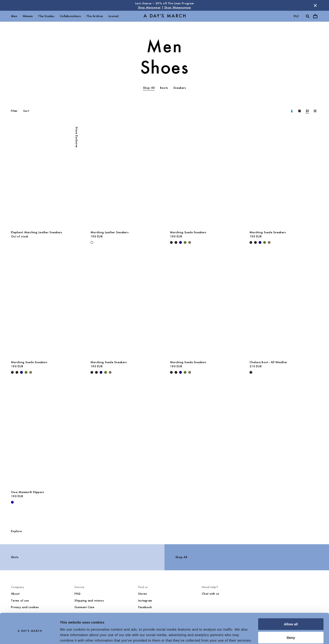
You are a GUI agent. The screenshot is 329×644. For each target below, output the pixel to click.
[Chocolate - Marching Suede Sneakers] (176, 242)
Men (14, 16)
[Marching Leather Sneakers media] (125, 176)
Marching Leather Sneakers (110, 232)
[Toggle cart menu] (315, 16)
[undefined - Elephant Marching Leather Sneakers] (12, 242)
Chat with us (210, 594)
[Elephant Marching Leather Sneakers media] (45, 176)
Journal (113, 16)
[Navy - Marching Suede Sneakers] (180, 242)
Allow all (291, 606)
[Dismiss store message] (315, 5)
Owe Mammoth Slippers (28, 492)
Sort (26, 111)
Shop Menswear (149, 7)
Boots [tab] (164, 88)
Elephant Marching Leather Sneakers (37, 232)
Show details (70, 635)
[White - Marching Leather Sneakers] (92, 242)
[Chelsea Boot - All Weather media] (284, 306)
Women (28, 16)
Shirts (15, 557)
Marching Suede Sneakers (188, 232)
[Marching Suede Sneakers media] (204, 176)
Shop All (181, 557)
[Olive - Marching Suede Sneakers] (185, 242)
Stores (143, 594)
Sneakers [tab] (180, 88)
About (15, 594)
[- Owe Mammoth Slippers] (12, 502)
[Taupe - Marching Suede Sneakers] (190, 242)
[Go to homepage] (164, 16)
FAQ (77, 594)
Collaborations (70, 16)
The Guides (46, 16)
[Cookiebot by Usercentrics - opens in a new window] (30, 635)
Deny (291, 619)
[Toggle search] (308, 16)
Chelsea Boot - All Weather (268, 362)
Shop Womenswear (178, 7)
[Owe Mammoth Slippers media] (45, 436)
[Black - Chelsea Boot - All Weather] (251, 372)
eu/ (296, 16)
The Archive (95, 16)
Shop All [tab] (149, 88)
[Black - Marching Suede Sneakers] (171, 242)
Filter (14, 111)
